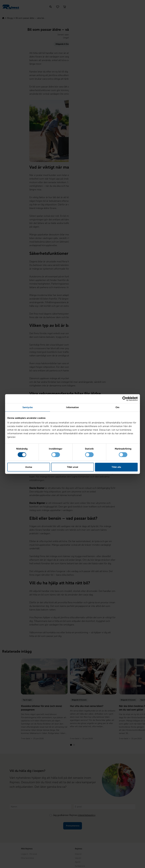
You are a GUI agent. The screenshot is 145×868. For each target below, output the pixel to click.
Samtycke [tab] (28, 407)
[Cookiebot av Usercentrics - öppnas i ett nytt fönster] (125, 399)
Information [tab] (72, 407)
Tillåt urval (72, 467)
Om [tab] (117, 407)
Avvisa (29, 467)
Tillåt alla (116, 467)
